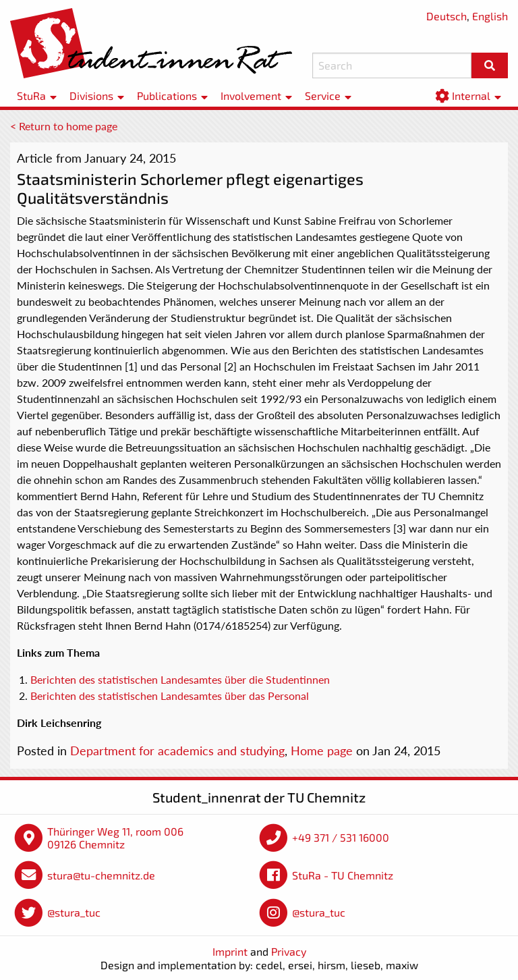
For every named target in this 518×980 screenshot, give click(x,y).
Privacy (289, 951)
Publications (167, 96)
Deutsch (447, 16)
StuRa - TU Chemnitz (343, 875)
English (490, 16)
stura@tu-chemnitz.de (101, 875)
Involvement (251, 96)
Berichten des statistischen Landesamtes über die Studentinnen (180, 679)
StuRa (31, 96)
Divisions (91, 96)
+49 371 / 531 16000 (341, 837)
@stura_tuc (74, 912)
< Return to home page (64, 126)
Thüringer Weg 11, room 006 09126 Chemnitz (115, 838)
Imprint (230, 951)
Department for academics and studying (177, 751)
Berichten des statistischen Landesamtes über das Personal (170, 696)
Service (323, 96)
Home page (322, 751)
